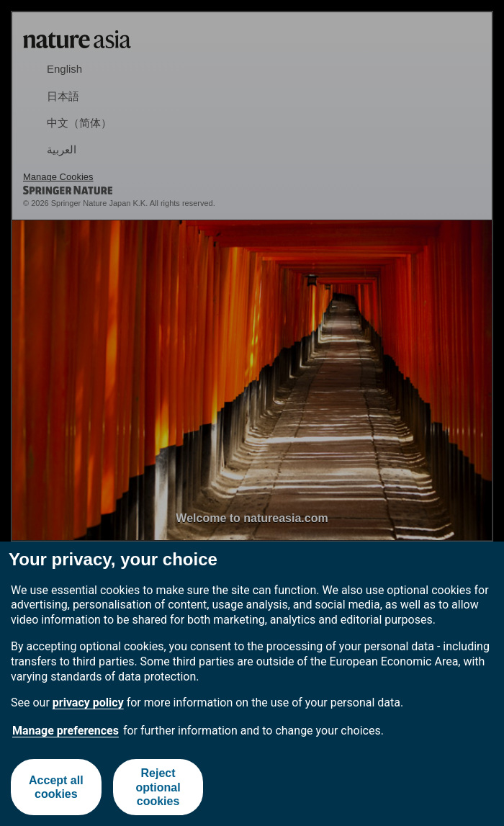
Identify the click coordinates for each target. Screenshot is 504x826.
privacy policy (88, 702)
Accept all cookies (56, 787)
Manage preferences (66, 731)
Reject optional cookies (158, 787)
